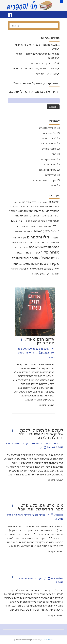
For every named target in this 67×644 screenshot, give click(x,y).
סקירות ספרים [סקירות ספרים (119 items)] (47, 263)
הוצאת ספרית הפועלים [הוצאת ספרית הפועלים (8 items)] (37, 221)
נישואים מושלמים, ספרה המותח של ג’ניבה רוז (33, 68)
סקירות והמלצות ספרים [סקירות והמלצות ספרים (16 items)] (25, 258)
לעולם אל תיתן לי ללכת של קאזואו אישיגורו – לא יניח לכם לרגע (41, 434)
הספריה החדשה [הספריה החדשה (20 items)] (24, 231)
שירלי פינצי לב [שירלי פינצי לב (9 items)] (30, 269)
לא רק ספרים (49, 138)
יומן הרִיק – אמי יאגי (46, 74)
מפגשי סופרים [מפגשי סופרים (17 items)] (51, 247)
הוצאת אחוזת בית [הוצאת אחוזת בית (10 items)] (51, 206)
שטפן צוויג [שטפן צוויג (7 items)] (49, 269)
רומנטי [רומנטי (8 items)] (22, 264)
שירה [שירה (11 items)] (41, 269)
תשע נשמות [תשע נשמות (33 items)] (39, 273)
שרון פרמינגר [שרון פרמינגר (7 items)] (17, 269)
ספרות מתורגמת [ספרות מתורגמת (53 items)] (28, 252)
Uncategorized (48, 128)
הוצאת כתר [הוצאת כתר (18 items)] (21, 215)
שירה (54, 185)
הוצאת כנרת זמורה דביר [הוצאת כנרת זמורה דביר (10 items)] (40, 216)
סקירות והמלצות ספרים (44, 180)
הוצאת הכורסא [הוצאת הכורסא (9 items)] (34, 206)
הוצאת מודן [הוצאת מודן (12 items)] (54, 221)
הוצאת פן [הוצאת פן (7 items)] (48, 226)
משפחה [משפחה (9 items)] (39, 247)
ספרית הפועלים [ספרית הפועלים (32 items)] (49, 258)
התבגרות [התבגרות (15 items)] (55, 238)
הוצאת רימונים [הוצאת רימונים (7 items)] (37, 226)
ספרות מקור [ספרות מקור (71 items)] (50, 252)
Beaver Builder (47, 640)
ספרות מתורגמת (48, 170)
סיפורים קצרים (49, 159)
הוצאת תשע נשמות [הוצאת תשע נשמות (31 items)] (47, 231)
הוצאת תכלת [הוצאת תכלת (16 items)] (22, 226)
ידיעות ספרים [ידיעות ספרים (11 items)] (53, 242)
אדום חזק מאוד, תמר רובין (40, 341)
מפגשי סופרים (49, 149)
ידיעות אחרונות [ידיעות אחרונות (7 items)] (20, 238)
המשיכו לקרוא (47, 405)
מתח (54, 154)
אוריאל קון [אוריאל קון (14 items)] (54, 202)
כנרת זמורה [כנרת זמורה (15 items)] (39, 242)
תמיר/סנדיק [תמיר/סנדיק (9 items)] (53, 274)
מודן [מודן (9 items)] (30, 242)
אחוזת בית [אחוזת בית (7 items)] (43, 202)
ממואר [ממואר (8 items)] (15, 242)
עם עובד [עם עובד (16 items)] (30, 264)
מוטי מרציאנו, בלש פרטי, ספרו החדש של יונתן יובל (41, 507)
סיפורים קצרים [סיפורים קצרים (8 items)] (22, 247)
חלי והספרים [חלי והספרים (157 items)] (38, 237)
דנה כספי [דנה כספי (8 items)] (17, 202)
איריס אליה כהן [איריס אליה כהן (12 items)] (29, 202)
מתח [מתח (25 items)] (32, 247)
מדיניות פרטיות (49, 144)
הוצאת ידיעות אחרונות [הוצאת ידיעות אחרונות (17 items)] (37, 211)
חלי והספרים (50, 133)
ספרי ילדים (51, 175)
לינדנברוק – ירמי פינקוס (44, 63)
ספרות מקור (50, 165)
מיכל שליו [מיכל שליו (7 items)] (23, 242)
